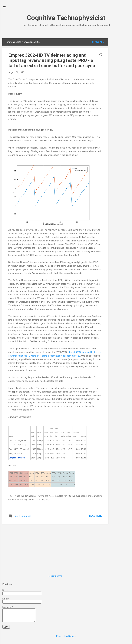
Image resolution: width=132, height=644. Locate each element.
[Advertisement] (120, 83)
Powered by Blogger (66, 636)
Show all (98, 42)
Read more (96, 516)
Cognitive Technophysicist (66, 18)
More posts (55, 576)
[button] (100, 55)
